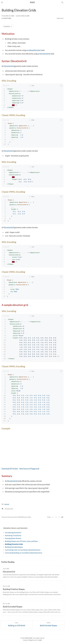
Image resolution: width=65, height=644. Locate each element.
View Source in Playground (29, 469)
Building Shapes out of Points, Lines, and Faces (21, 541)
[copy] (61, 86)
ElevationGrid (45, 54)
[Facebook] (56, 517)
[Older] (17, 625)
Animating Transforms (13, 535)
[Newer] (49, 625)
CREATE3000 (7, 18)
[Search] (63, 2)
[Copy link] (62, 517)
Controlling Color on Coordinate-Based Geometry (23, 550)
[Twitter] (53, 517)
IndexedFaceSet (34, 50)
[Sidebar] (2, 2)
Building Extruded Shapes (14, 547)
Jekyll (40, 640)
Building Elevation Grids (14, 544)
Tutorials (7, 504)
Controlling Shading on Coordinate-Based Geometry (24, 553)
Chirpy (30, 640)
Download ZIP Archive (10, 469)
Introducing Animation (13, 533)
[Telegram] (59, 517)
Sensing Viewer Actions (13, 538)
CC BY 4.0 (20, 517)
